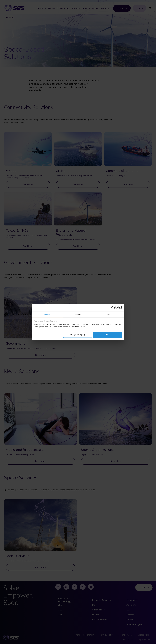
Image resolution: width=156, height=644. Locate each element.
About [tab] (109, 314)
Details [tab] (78, 314)
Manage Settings (78, 335)
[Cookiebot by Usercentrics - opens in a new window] (113, 308)
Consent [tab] (47, 314)
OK (107, 335)
